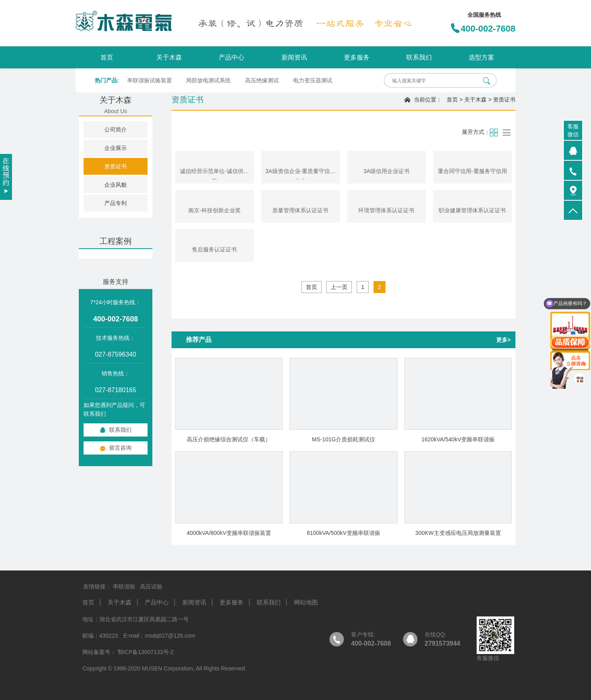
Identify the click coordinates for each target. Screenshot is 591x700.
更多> (503, 340)
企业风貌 (116, 185)
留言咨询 (116, 448)
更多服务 (357, 57)
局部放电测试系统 (208, 80)
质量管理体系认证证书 (300, 210)
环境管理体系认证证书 (386, 210)
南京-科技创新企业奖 (215, 210)
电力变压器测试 (313, 80)
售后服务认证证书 (214, 249)
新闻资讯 (294, 57)
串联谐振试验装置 (150, 80)
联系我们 (419, 57)
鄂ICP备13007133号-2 (145, 652)
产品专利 (116, 203)
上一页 (339, 287)
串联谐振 (124, 586)
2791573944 (442, 643)
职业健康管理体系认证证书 (472, 210)
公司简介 (116, 130)
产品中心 (232, 57)
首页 (107, 57)
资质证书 (116, 166)
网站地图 (306, 602)
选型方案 (481, 57)
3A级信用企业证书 (386, 171)
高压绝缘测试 (262, 80)
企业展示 (116, 148)
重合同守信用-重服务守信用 (472, 171)
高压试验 (151, 586)
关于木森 (169, 57)
